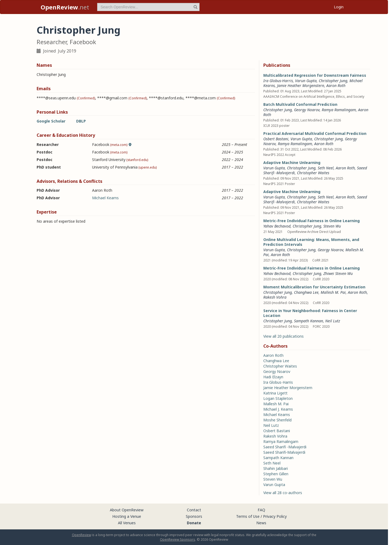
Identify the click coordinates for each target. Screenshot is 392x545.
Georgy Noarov (307, 110)
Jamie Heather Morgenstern (301, 85)
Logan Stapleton (278, 398)
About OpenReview (127, 510)
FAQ (261, 510)
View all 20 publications (283, 336)
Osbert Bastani (276, 139)
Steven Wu (332, 226)
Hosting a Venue (127, 516)
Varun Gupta (306, 81)
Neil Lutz (333, 321)
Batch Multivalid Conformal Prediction (300, 104)
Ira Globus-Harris (278, 81)
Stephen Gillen (276, 474)
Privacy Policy (275, 516)
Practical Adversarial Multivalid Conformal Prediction (315, 133)
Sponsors (194, 516)
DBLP (81, 121)
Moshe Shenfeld (277, 420)
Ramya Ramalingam (339, 110)
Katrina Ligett (275, 393)
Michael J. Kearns (278, 409)
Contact (194, 510)
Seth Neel (326, 168)
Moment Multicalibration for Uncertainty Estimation (314, 287)
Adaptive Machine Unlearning (292, 163)
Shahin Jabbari (276, 468)
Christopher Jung (333, 81)
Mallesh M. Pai (333, 292)
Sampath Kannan (309, 321)
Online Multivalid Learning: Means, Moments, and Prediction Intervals (311, 242)
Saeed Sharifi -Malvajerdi (285, 447)
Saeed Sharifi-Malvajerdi (284, 452)
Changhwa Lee (306, 292)
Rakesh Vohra (275, 297)
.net (65, 7)
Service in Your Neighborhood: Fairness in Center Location (310, 313)
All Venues (127, 523)
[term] (148, 7)
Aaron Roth (336, 85)
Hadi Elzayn (273, 377)
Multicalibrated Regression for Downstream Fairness (315, 75)
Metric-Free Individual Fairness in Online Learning (311, 221)
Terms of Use (248, 516)
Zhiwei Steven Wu (338, 273)
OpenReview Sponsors (178, 539)
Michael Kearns (105, 198)
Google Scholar (51, 121)
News (261, 523)
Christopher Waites (313, 173)
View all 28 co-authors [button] (283, 493)
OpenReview (81, 535)
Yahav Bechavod (277, 226)
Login (339, 7)
